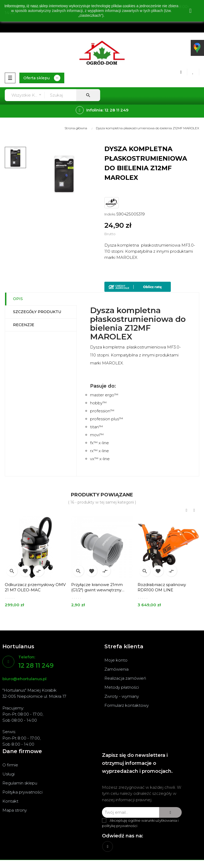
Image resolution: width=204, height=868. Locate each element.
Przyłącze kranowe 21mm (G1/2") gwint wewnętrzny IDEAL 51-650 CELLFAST (97, 587)
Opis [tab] (18, 299)
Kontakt (10, 801)
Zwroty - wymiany (122, 696)
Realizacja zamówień (125, 678)
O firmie (10, 765)
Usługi (8, 774)
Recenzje (24, 325)
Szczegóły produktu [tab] (37, 312)
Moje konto (116, 660)
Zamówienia (116, 669)
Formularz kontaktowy (127, 705)
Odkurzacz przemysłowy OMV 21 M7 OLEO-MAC (35, 587)
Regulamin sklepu (20, 783)
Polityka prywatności (22, 792)
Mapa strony (15, 810)
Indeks (110, 214)
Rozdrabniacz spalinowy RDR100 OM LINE (162, 587)
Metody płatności (122, 687)
